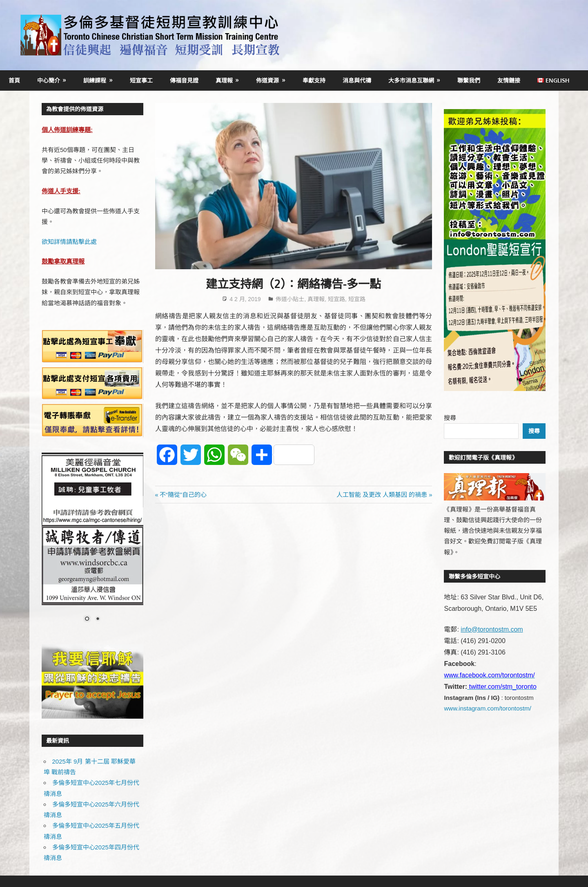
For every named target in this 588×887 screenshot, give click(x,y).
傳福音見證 (184, 80)
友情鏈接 (509, 80)
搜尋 (450, 418)
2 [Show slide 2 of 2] (98, 619)
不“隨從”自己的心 (183, 495)
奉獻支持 (314, 80)
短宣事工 (141, 80)
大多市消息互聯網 (411, 80)
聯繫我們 (469, 80)
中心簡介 (49, 80)
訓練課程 (95, 80)
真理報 (224, 80)
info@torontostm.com (492, 629)
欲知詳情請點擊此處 (69, 242)
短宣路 (336, 299)
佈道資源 (267, 80)
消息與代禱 (357, 80)
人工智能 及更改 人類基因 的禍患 (382, 495)
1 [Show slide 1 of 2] (87, 619)
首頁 (14, 80)
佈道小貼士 (290, 299)
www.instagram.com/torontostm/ (487, 708)
